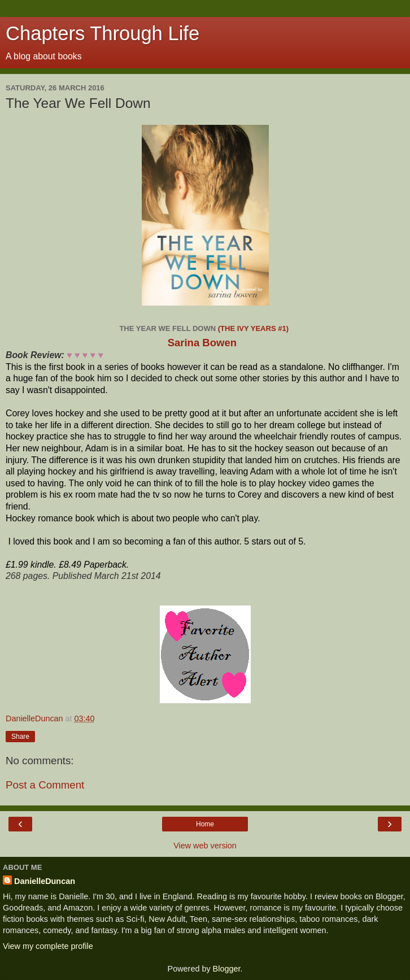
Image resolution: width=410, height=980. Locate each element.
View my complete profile (48, 946)
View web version (205, 846)
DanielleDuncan (45, 881)
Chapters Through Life (103, 33)
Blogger (227, 969)
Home (205, 824)
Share (20, 737)
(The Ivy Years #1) (254, 328)
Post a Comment (45, 785)
